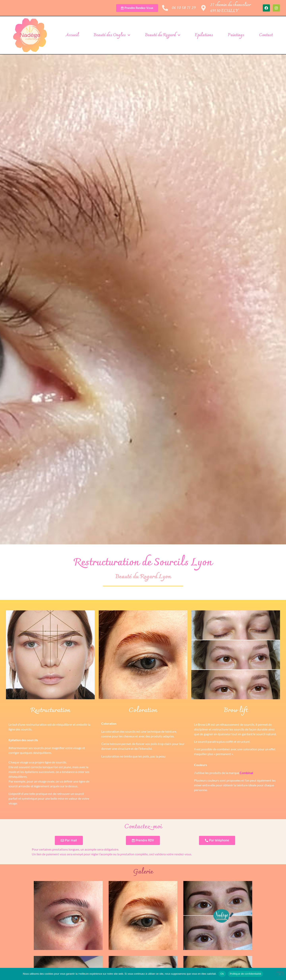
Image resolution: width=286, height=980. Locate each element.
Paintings (236, 35)
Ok (222, 974)
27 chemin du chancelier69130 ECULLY (230, 8)
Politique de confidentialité (245, 974)
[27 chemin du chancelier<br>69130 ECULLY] (204, 8)
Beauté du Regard (163, 35)
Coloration (143, 710)
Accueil (72, 35)
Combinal (246, 773)
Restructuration (50, 710)
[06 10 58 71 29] (165, 8)
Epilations (204, 35)
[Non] (280, 974)
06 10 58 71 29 (184, 8)
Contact (266, 35)
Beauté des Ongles (112, 35)
